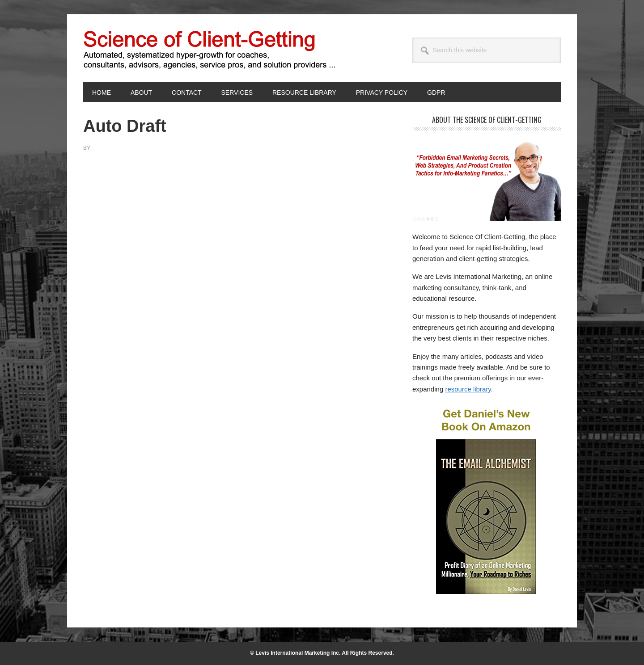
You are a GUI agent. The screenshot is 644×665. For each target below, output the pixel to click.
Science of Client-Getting (144, 48)
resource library (468, 389)
